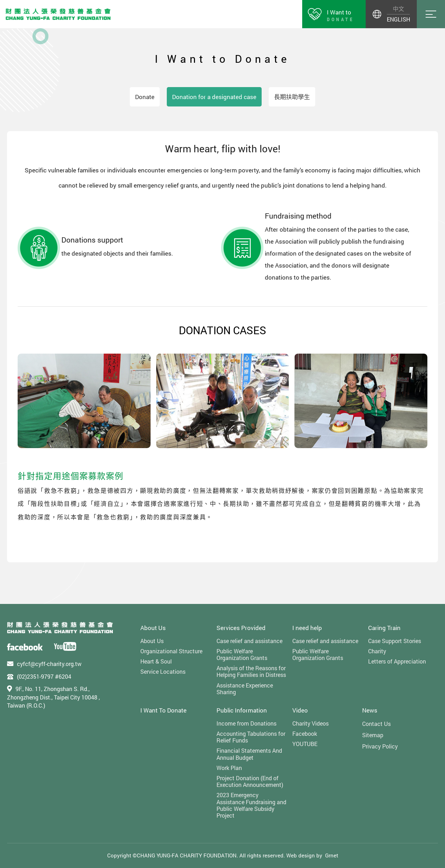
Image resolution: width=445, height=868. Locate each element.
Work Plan (229, 768)
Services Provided (241, 628)
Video (300, 710)
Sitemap (373, 735)
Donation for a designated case (214, 97)
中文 (398, 9)
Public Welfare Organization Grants (242, 654)
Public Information (242, 710)
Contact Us (376, 724)
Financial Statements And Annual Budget (249, 754)
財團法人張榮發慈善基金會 (58, 14)
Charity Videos (310, 723)
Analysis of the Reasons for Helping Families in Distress (251, 671)
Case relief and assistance (249, 641)
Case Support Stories (395, 641)
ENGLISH (398, 19)
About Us (153, 628)
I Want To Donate (163, 710)
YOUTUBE (305, 744)
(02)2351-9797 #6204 (44, 676)
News (370, 710)
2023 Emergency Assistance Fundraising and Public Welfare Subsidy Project (251, 805)
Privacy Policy (380, 746)
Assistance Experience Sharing (245, 689)
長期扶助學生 (292, 97)
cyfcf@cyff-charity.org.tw (49, 664)
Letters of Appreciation (397, 661)
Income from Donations (246, 723)
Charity (377, 651)
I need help (307, 628)
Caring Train (384, 628)
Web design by (304, 855)
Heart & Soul (156, 661)
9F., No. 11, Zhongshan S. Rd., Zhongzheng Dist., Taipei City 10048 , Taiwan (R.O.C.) (53, 697)
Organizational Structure (171, 651)
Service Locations (163, 671)
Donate (145, 97)
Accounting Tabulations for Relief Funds (251, 737)
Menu (431, 14)
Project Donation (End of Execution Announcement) (250, 781)
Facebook (305, 733)
